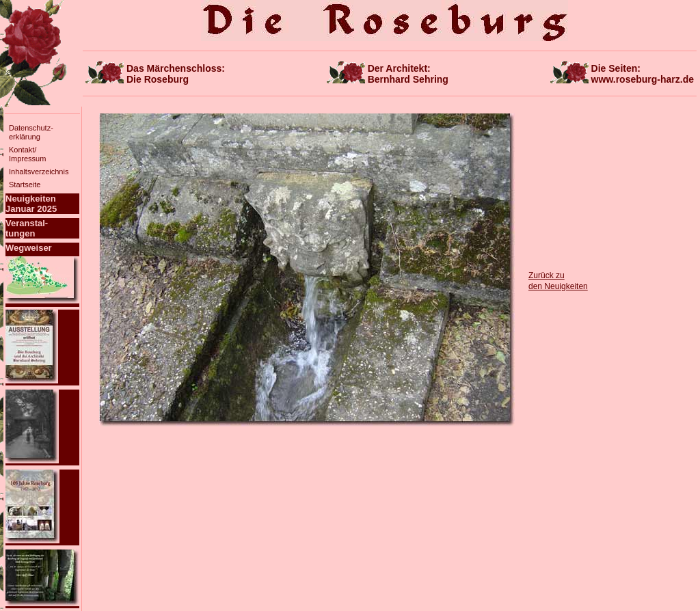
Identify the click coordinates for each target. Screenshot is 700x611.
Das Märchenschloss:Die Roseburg (176, 74)
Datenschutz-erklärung (31, 132)
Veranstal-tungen (27, 228)
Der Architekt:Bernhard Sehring (408, 74)
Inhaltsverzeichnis (39, 172)
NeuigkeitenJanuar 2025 (31, 204)
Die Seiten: (643, 74)
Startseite (25, 185)
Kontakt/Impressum (27, 154)
